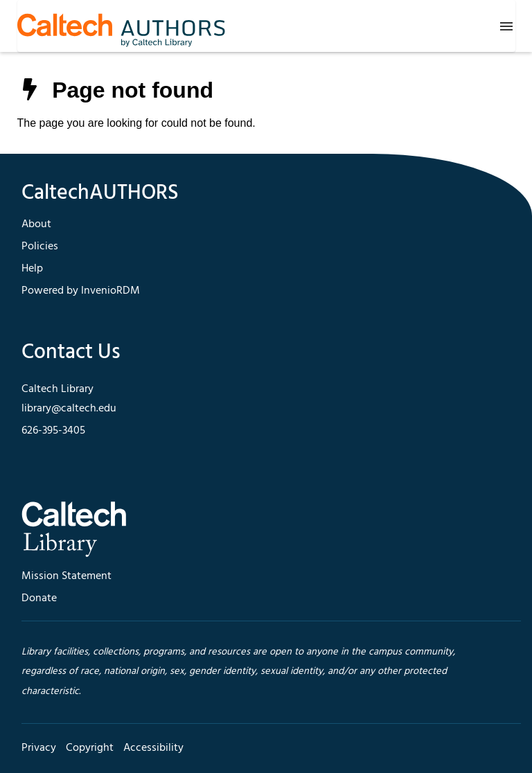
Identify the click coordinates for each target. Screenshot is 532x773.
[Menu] (506, 26)
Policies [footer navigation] (40, 247)
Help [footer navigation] (32, 269)
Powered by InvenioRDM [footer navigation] (81, 291)
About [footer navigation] (36, 224)
